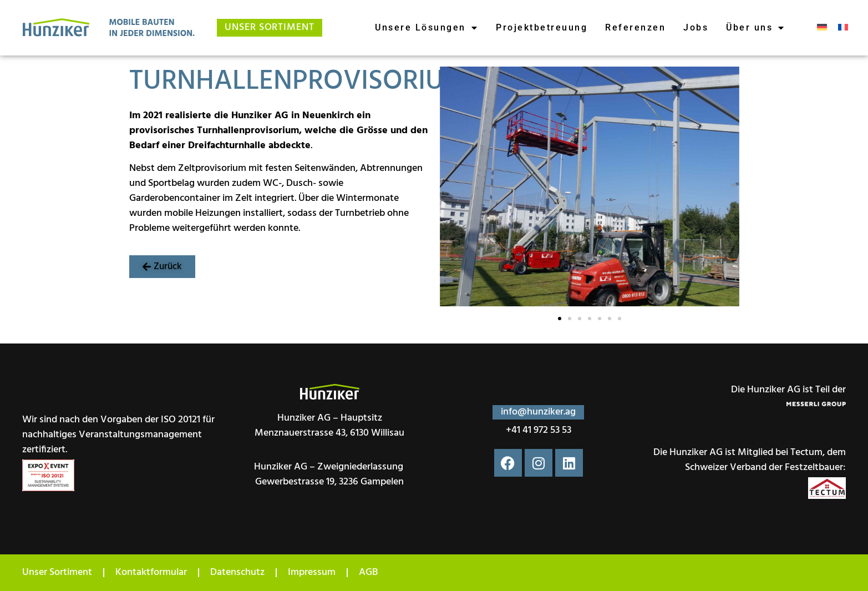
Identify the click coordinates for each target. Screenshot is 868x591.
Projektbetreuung (542, 27)
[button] (162, 267)
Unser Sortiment (57, 572)
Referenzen (635, 27)
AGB (368, 572)
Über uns (756, 28)
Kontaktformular (151, 572)
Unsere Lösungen (427, 28)
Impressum (312, 572)
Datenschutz (237, 572)
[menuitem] (822, 28)
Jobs (696, 27)
